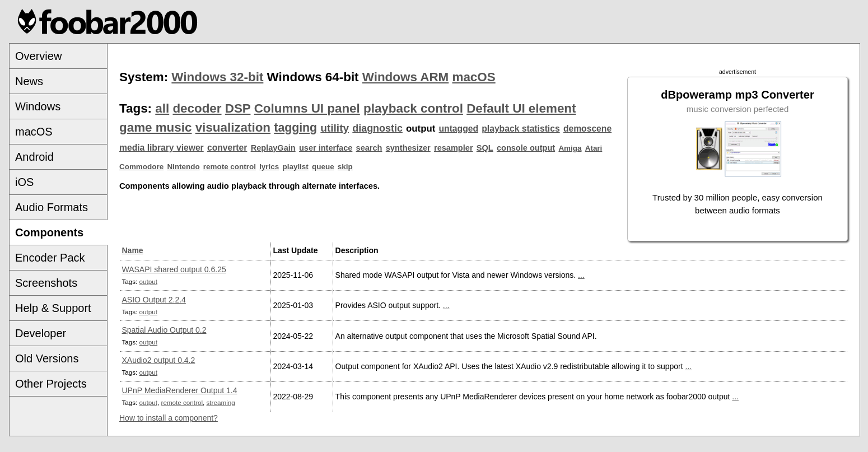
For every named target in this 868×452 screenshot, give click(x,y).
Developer (41, 333)
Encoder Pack (50, 258)
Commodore (141, 167)
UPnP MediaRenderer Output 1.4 (180, 390)
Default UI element (521, 108)
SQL (485, 148)
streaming (221, 402)
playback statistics (521, 129)
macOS (34, 132)
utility (335, 128)
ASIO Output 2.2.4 (154, 300)
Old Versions (47, 358)
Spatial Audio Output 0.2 (164, 330)
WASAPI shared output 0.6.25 (174, 269)
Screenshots (46, 283)
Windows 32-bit (217, 77)
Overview (38, 56)
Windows (38, 106)
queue (323, 167)
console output (526, 148)
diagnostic (377, 128)
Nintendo (183, 167)
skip (345, 167)
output (148, 281)
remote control (230, 167)
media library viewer (162, 148)
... (581, 275)
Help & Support (53, 308)
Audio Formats (52, 207)
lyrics (269, 167)
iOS (24, 182)
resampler (454, 148)
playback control (413, 108)
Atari (594, 148)
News (29, 81)
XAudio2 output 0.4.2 (159, 360)
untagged (459, 129)
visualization (233, 127)
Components (49, 232)
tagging (295, 128)
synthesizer (408, 148)
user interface (326, 148)
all (162, 108)
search (369, 148)
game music (155, 127)
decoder (197, 108)
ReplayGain (273, 148)
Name (133, 250)
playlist (296, 167)
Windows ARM (405, 77)
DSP (238, 108)
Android (34, 157)
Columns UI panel (307, 108)
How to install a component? (169, 418)
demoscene (587, 129)
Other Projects (51, 384)
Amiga (570, 148)
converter (227, 148)
